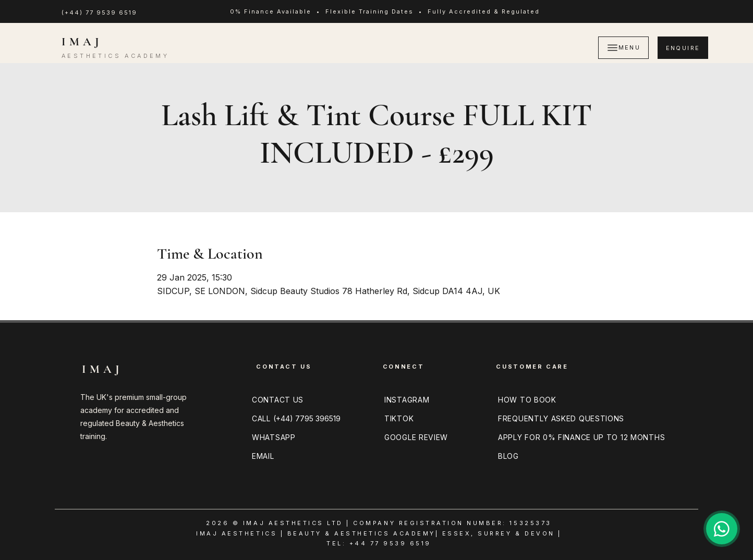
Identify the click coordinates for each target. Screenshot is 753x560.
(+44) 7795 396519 (307, 418)
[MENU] (623, 48)
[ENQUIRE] (683, 48)
